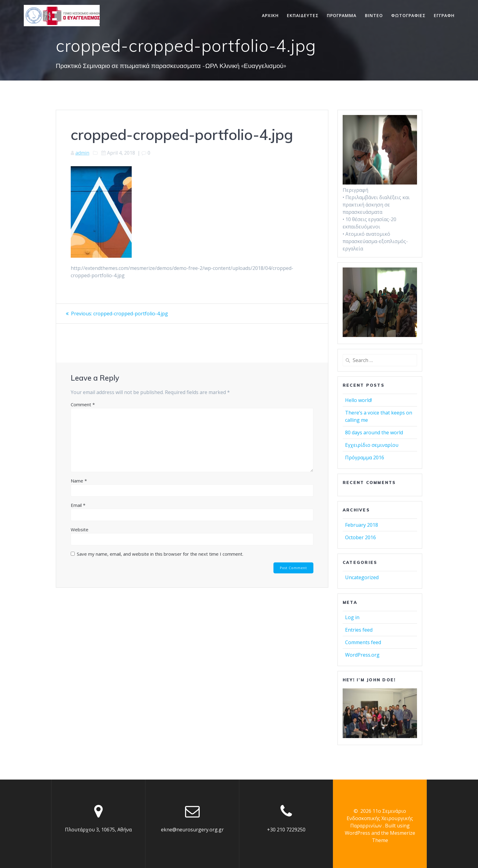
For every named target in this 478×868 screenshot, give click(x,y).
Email (78, 505)
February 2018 (362, 525)
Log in (352, 617)
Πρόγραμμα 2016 (365, 457)
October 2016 (360, 537)
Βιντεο (374, 15)
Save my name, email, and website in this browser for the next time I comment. (160, 554)
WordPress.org (362, 655)
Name (79, 481)
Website (80, 529)
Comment (83, 404)
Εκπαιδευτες (303, 15)
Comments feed (363, 642)
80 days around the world (374, 432)
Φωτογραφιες (408, 15)
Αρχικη (270, 15)
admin (82, 153)
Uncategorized (362, 577)
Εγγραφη (444, 15)
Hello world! (358, 400)
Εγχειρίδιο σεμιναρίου (372, 445)
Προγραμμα (342, 15)
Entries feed (359, 630)
